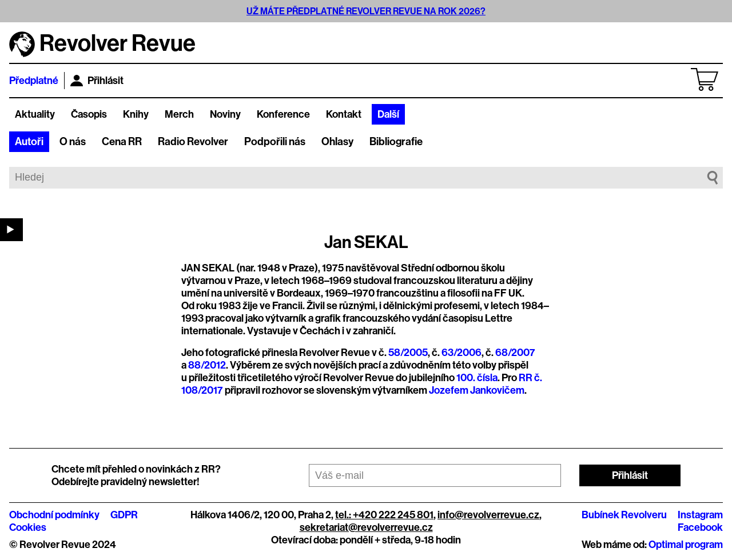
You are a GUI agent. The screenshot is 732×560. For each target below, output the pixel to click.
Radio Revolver (193, 142)
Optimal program (686, 545)
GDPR (124, 515)
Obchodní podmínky (54, 515)
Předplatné (34, 81)
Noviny (225, 114)
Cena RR (122, 142)
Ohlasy (337, 142)
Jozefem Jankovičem (477, 390)
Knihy (136, 114)
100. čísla (477, 378)
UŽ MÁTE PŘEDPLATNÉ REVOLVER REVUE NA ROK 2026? (366, 11)
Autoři (29, 142)
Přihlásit (97, 81)
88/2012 (207, 365)
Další (388, 114)
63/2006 (462, 353)
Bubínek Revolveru (624, 515)
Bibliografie (396, 142)
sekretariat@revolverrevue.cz (366, 527)
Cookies (28, 527)
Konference (283, 114)
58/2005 (408, 353)
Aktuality (35, 114)
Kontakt (344, 114)
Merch (179, 114)
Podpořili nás (275, 142)
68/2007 (515, 353)
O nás (73, 142)
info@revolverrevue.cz (488, 515)
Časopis (89, 114)
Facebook (700, 527)
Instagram (700, 515)
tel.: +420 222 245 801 (384, 515)
